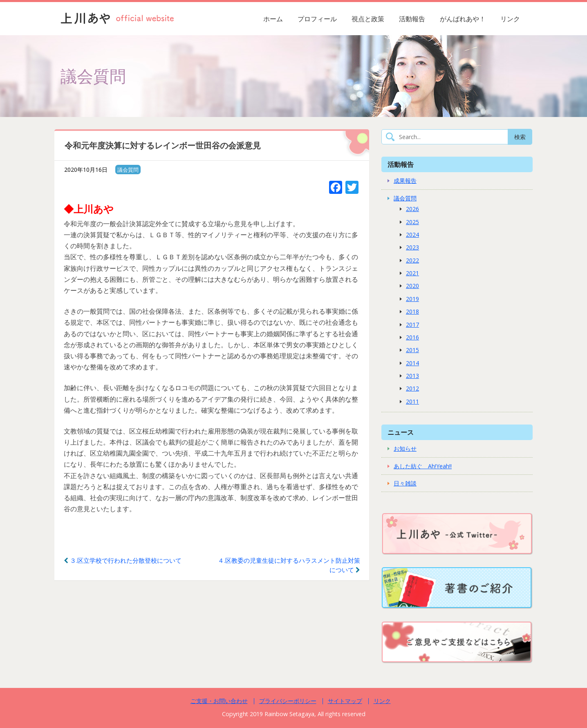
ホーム (273, 19)
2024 (412, 235)
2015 (412, 350)
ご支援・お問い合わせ (219, 701)
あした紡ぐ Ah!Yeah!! (423, 466)
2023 (412, 247)
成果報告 (405, 181)
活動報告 (412, 19)
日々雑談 (405, 483)
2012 (412, 388)
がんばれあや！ (463, 19)
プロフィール (317, 19)
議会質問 (128, 170)
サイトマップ (345, 701)
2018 (412, 311)
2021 (412, 273)
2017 (412, 325)
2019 (412, 299)
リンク (510, 19)
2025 (412, 222)
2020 (412, 286)
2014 (412, 363)
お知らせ (405, 448)
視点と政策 (368, 19)
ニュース (401, 432)
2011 (412, 401)
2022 (412, 260)
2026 (412, 209)
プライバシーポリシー (288, 701)
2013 (412, 376)
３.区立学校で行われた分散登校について (123, 560)
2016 (412, 337)
